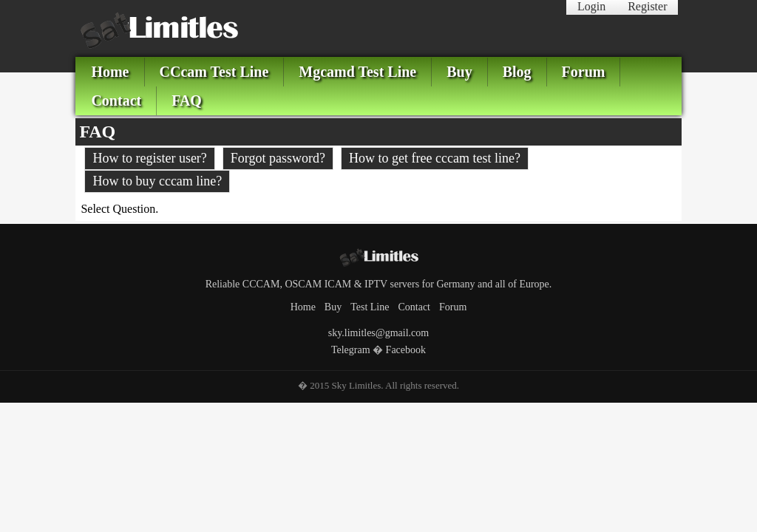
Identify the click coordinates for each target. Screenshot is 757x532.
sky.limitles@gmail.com (378, 333)
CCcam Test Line (214, 72)
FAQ (187, 100)
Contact (116, 100)
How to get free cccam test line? (435, 158)
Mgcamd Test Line (357, 72)
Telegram (351, 350)
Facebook (406, 350)
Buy (459, 72)
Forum (584, 72)
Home (110, 72)
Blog (517, 72)
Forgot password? (278, 158)
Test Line (370, 307)
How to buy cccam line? (157, 181)
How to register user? (149, 158)
